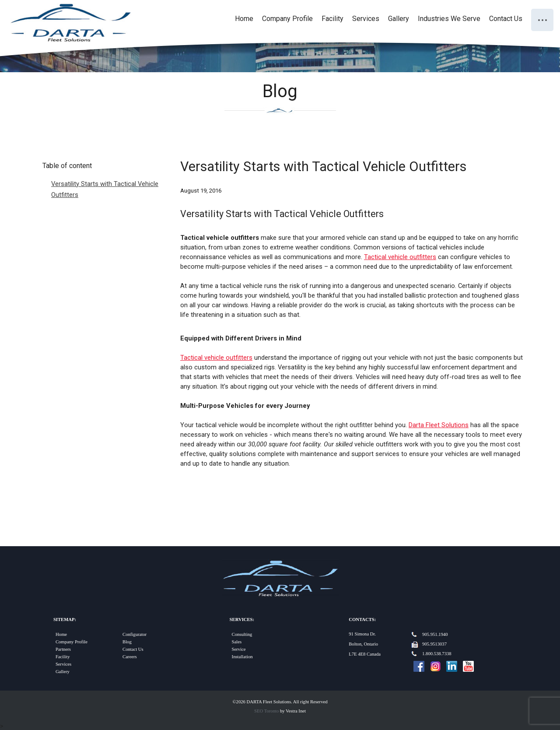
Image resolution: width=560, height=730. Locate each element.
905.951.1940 (435, 634)
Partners (63, 649)
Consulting (242, 634)
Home (244, 19)
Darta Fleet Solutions (439, 425)
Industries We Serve (449, 19)
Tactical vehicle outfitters (400, 257)
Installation (242, 657)
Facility (332, 19)
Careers (130, 657)
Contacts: (362, 619)
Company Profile (287, 19)
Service (239, 649)
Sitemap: (65, 619)
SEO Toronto (266, 711)
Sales (237, 642)
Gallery (399, 19)
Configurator (135, 634)
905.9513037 (434, 644)
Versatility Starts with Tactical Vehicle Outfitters (105, 189)
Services (366, 19)
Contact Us (506, 19)
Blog (127, 642)
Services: (242, 619)
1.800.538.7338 (437, 654)
